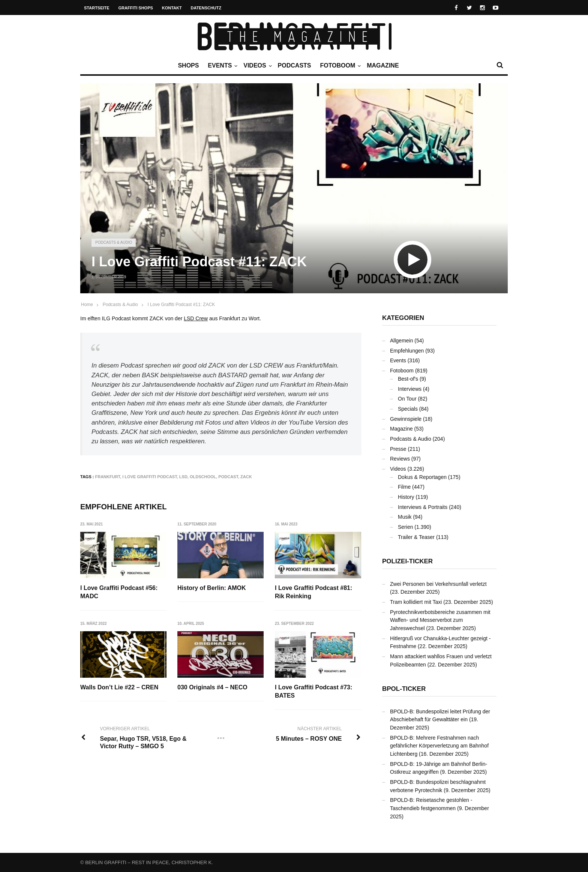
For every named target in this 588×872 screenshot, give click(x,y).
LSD (183, 477)
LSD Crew (196, 318)
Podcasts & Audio (114, 242)
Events (222, 66)
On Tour (407, 399)
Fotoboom (339, 66)
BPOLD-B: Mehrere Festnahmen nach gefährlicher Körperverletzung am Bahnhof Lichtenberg (439, 746)
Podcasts (295, 65)
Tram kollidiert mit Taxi (416, 602)
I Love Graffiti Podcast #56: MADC (119, 592)
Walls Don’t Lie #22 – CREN (119, 687)
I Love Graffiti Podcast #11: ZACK (181, 305)
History (406, 497)
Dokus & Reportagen (422, 477)
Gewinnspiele (406, 419)
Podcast (228, 477)
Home (87, 305)
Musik (405, 517)
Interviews (410, 389)
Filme (404, 487)
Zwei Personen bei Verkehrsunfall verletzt (438, 584)
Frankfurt (108, 477)
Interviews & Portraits (423, 507)
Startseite (97, 8)
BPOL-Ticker (404, 689)
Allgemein (401, 341)
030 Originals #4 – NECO (213, 687)
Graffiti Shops (136, 8)
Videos (256, 66)
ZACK (246, 477)
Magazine (383, 65)
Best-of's (408, 379)
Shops (188, 65)
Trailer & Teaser (416, 537)
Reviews (400, 459)
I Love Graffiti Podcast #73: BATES (314, 691)
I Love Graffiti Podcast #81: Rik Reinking (314, 592)
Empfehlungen (407, 351)
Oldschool (203, 477)
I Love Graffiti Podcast (149, 477)
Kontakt (172, 8)
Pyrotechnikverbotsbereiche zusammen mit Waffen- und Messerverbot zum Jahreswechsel (440, 620)
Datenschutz (206, 8)
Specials (408, 409)
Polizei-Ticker (407, 561)
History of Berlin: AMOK (212, 588)
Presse (398, 449)
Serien (405, 527)
